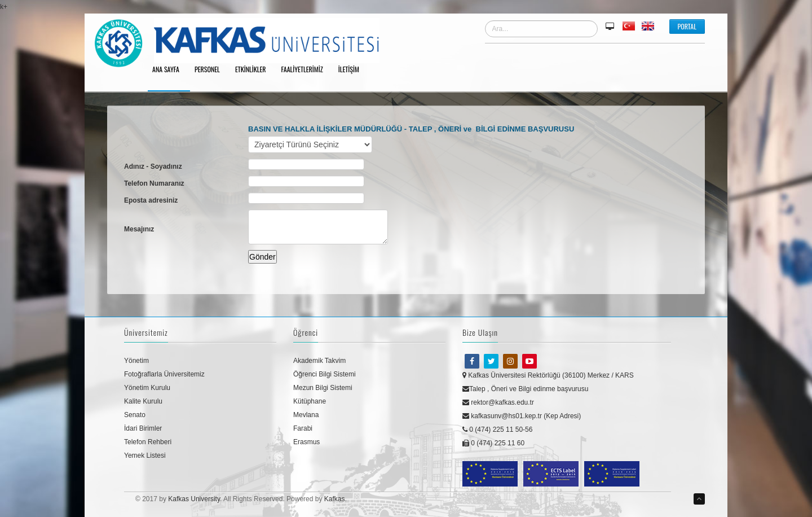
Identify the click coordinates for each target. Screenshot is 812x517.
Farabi (303, 428)
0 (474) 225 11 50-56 (497, 430)
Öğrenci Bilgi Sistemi (325, 374)
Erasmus (306, 442)
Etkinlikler (255, 70)
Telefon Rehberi (148, 442)
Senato (135, 415)
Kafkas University (194, 499)
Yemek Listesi (145, 455)
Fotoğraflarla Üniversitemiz (164, 374)
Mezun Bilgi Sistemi (323, 388)
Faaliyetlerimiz (306, 70)
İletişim (353, 70)
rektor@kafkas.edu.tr (498, 402)
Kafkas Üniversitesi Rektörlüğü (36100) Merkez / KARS (548, 375)
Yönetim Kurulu (147, 388)
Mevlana (306, 415)
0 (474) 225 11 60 (493, 443)
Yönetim (136, 361)
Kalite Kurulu (143, 401)
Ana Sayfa (170, 70)
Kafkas (335, 499)
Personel (211, 70)
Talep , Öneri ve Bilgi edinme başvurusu (525, 389)
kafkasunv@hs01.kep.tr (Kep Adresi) (522, 416)
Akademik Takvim (319, 361)
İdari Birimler (143, 428)
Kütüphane (310, 401)
